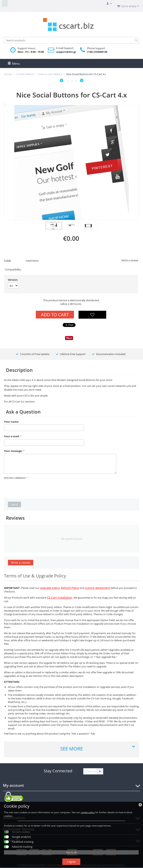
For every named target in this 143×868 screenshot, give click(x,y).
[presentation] (34, 488)
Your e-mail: (12, 436)
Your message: (13, 451)
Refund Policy (70, 588)
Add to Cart (55, 315)
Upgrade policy (50, 588)
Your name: (11, 422)
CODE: (8, 261)
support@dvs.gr (66, 52)
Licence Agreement (97, 588)
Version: (13, 280)
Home (8, 74)
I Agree (71, 862)
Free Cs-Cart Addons (50, 74)
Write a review (130, 260)
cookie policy (88, 812)
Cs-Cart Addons (25, 74)
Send (14, 504)
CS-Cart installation (60, 597)
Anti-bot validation (15, 478)
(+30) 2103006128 (97, 52)
